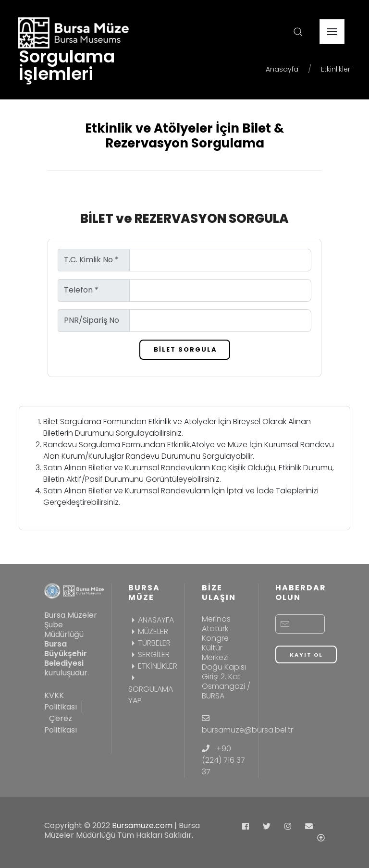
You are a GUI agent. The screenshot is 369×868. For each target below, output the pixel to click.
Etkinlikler (336, 69)
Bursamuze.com (142, 825)
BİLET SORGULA (185, 349)
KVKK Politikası (61, 701)
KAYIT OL (306, 655)
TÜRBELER (149, 643)
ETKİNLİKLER (153, 666)
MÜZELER (148, 631)
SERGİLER (149, 654)
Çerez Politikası (61, 724)
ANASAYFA (151, 620)
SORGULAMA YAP (151, 689)
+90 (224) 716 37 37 (223, 760)
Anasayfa (282, 69)
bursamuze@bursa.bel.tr (247, 730)
